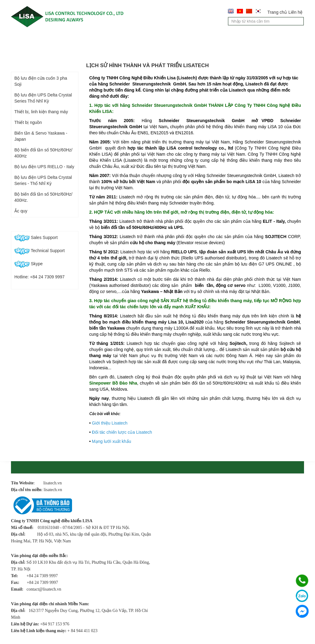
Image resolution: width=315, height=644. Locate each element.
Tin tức (248, 40)
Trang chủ (277, 12)
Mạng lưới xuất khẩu (111, 441)
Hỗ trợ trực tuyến (38, 225)
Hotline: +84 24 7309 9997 (40, 277)
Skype (29, 264)
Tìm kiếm (300, 22)
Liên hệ (295, 12)
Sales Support (36, 237)
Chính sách (33, 53)
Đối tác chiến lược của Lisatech (122, 432)
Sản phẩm (108, 40)
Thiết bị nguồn (28, 122)
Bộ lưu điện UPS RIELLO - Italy (44, 167)
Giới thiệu (68, 40)
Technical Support (40, 251)
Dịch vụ (181, 40)
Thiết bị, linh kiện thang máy (41, 112)
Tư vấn (215, 40)
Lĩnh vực (146, 40)
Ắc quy (21, 211)
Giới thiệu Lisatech (110, 423)
